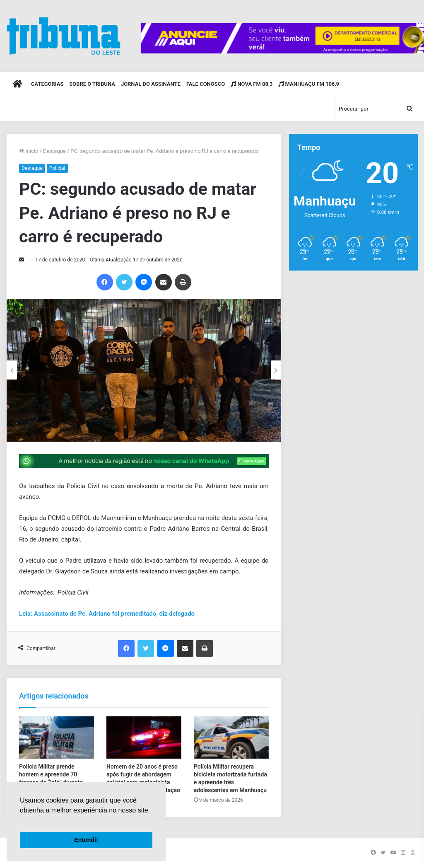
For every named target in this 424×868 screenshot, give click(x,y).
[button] (21, 821)
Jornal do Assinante (151, 84)
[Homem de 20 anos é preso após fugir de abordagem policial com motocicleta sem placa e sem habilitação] (144, 737)
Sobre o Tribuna (92, 84)
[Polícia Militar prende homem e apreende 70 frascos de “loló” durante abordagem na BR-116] (57, 737)
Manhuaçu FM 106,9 (309, 84)
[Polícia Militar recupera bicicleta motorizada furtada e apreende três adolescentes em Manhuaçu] (231, 737)
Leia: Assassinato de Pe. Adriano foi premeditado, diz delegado (107, 614)
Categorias (47, 84)
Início (29, 151)
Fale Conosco (206, 84)
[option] (144, 370)
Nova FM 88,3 (252, 84)
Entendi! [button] (86, 840)
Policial (57, 168)
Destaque (54, 151)
